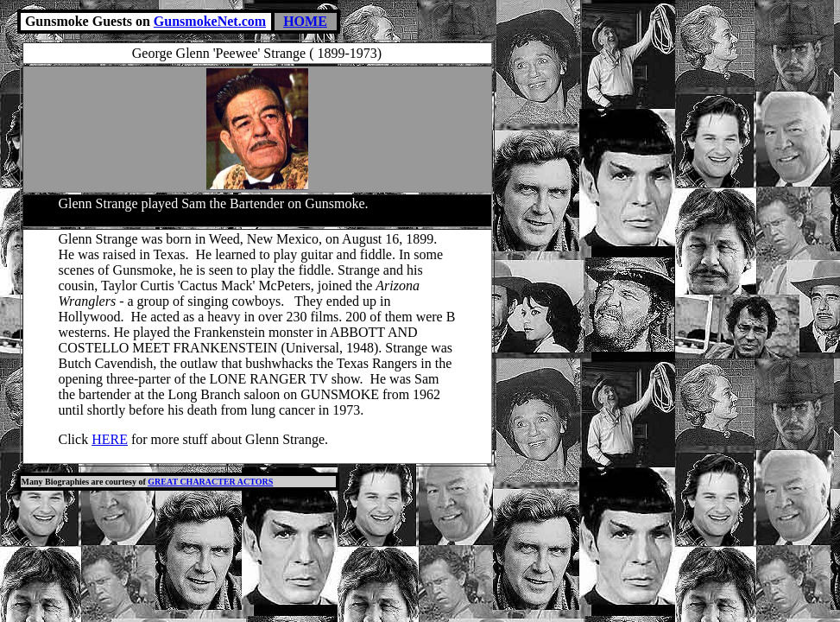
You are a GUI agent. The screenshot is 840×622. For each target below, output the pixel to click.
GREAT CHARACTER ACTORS (210, 482)
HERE (110, 439)
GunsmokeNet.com (210, 21)
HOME (305, 21)
